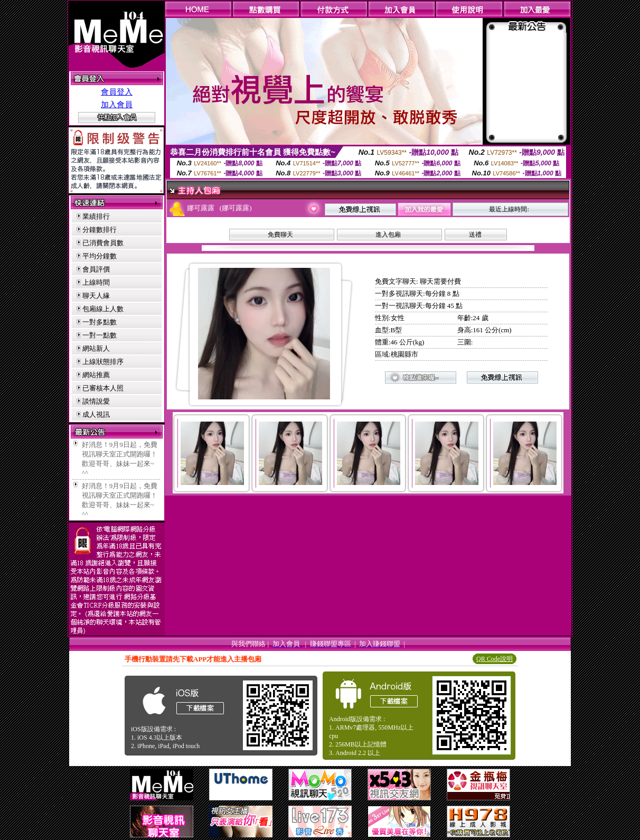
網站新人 (96, 348)
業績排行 (96, 216)
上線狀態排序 (103, 362)
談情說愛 (96, 401)
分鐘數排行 (100, 230)
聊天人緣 (96, 296)
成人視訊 (96, 414)
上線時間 (96, 282)
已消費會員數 (103, 243)
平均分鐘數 (100, 256)
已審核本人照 (103, 388)
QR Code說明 (495, 659)
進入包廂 (388, 235)
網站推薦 (96, 375)
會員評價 (96, 269)
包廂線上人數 (103, 309)
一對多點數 (100, 322)
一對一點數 (100, 335)
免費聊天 (280, 235)
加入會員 (117, 105)
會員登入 (117, 92)
